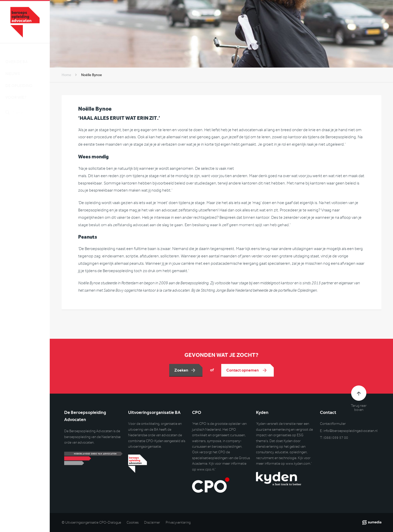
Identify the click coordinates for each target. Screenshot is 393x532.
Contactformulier (333, 424)
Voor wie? (16, 93)
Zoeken (181, 372)
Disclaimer (152, 522)
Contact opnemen (243, 372)
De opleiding (19, 81)
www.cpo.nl (206, 469)
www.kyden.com (298, 464)
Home (66, 76)
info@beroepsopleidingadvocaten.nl (351, 431)
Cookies (133, 522)
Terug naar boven (359, 408)
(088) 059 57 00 (336, 438)
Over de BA (16, 58)
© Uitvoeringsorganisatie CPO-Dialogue (91, 522)
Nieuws (13, 69)
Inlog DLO (28, 135)
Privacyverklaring (178, 522)
